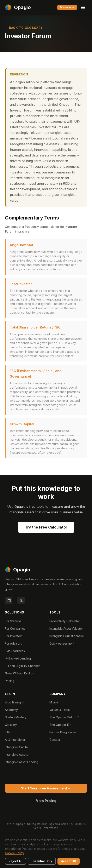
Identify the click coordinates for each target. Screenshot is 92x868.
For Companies (15, 629)
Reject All (16, 861)
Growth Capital (22, 424)
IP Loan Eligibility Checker (22, 666)
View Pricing (46, 801)
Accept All (69, 861)
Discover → (67, 7)
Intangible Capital (17, 747)
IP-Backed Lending (18, 658)
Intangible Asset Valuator (66, 629)
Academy (11, 710)
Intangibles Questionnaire (67, 636)
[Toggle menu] (83, 7)
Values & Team (60, 710)
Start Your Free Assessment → (46, 788)
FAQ (8, 732)
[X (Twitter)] (21, 600)
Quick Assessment (62, 643)
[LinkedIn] (9, 600)
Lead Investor (21, 284)
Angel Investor (22, 245)
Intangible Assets (16, 755)
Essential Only (42, 861)
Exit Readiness (15, 651)
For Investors (14, 636)
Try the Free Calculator (46, 527)
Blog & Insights (15, 702)
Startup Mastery (16, 717)
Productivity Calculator (65, 621)
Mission (54, 702)
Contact (55, 740)
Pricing (10, 681)
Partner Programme (63, 732)
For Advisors (13, 643)
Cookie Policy (14, 853)
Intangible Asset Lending (22, 762)
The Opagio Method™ (64, 717)
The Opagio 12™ (60, 725)
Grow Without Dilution (20, 673)
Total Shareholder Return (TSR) (35, 327)
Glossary (11, 725)
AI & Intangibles (15, 740)
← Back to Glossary (24, 28)
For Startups (13, 621)
